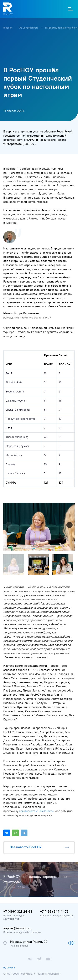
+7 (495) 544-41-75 (54, 911)
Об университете (29, 28)
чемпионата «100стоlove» (36, 811)
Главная (8, 28)
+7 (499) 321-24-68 (18, 911)
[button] (71, 506)
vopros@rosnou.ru (17, 928)
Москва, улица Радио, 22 (29, 942)
